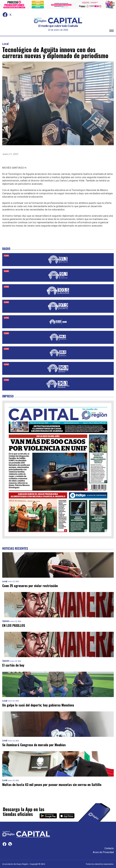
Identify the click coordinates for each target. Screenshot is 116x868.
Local (5, 44)
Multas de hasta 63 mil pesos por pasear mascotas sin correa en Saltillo (52, 785)
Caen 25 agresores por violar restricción (30, 586)
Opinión (6, 621)
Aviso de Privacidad (103, 852)
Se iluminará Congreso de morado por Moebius (34, 745)
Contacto (109, 848)
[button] (112, 31)
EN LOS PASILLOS (14, 625)
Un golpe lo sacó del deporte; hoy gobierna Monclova (39, 705)
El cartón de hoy (13, 665)
